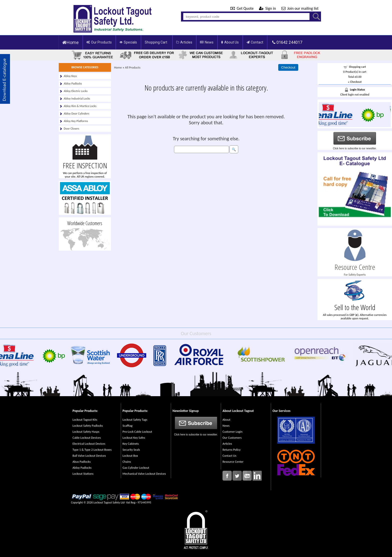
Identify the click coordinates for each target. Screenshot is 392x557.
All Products (133, 67)
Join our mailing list (300, 8)
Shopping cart (358, 67)
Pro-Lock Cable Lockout (137, 432)
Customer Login (232, 432)
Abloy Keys (70, 76)
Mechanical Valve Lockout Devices (144, 474)
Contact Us (229, 456)
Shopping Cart (156, 42)
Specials (128, 42)
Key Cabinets (131, 444)
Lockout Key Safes (134, 438)
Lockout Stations (83, 474)
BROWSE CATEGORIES (85, 67)
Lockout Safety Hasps (86, 432)
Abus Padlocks (82, 462)
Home (70, 42)
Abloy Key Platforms (76, 121)
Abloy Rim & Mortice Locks (80, 106)
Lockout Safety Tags (135, 420)
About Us (230, 42)
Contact (255, 42)
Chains (127, 462)
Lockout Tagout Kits (85, 420)
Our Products (99, 42)
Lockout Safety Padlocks (88, 426)
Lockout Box (130, 456)
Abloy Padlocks (73, 84)
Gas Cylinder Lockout (136, 468)
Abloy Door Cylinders (76, 114)
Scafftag (127, 426)
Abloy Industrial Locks (77, 99)
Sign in (268, 8)
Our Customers (232, 438)
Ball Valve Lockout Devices (89, 456)
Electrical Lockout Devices (89, 444)
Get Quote (242, 8)
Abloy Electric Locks (76, 91)
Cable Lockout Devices (87, 438)
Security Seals (131, 450)
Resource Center (233, 462)
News (207, 42)
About (226, 420)
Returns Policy (231, 450)
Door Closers (71, 129)
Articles (184, 42)
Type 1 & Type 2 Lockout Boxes (92, 450)
